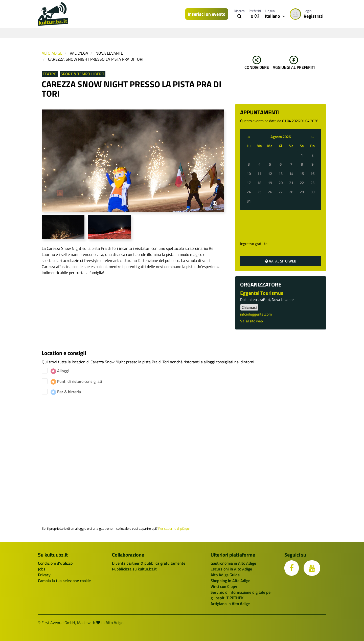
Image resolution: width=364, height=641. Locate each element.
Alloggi (60, 371)
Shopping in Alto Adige (230, 581)
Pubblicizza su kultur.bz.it (134, 569)
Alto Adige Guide (225, 575)
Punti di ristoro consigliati (76, 381)
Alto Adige (52, 53)
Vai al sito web (281, 261)
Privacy (44, 575)
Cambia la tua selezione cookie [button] (64, 581)
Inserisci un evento (207, 14)
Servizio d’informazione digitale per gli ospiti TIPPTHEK (241, 595)
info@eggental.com (256, 314)
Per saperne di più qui (174, 528)
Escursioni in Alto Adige (231, 569)
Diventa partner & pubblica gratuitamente (149, 563)
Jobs (42, 569)
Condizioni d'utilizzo (55, 563)
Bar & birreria (66, 392)
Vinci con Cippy (224, 586)
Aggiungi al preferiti (294, 63)
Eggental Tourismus (262, 293)
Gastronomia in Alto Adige (233, 563)
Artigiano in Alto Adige (230, 604)
